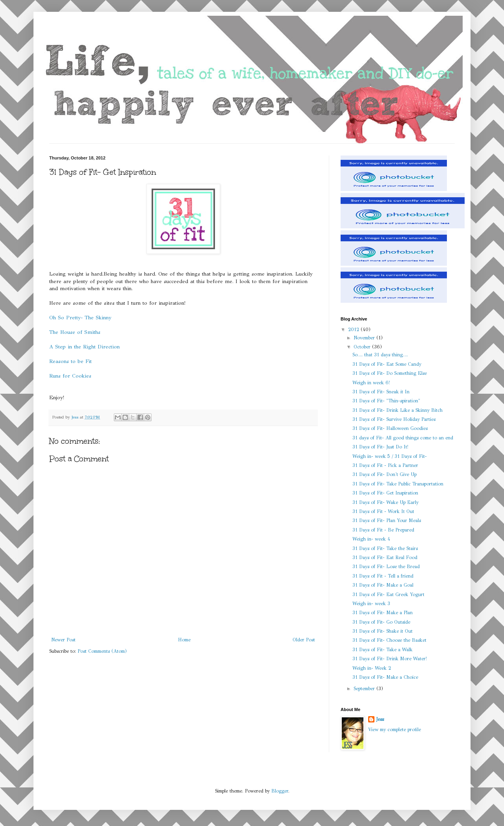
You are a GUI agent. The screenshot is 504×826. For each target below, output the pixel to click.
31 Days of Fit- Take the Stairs (385, 548)
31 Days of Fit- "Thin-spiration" (386, 401)
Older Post (304, 640)
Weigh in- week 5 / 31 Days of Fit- (390, 456)
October (363, 347)
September (365, 689)
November (365, 338)
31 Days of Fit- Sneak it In (381, 392)
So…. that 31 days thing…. (380, 355)
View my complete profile (395, 730)
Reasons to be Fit (70, 361)
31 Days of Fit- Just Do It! (380, 447)
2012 (354, 330)
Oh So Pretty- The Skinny (80, 318)
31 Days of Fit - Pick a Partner (385, 465)
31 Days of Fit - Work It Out (383, 511)
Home (184, 640)
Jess (380, 719)
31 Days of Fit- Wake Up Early (385, 502)
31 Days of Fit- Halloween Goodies (390, 428)
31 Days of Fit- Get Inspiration (385, 493)
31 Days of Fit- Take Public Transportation (398, 484)
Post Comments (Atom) (102, 651)
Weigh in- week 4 (371, 539)
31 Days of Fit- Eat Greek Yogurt (388, 594)
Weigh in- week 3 (371, 604)
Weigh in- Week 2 (372, 668)
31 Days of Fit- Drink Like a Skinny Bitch (397, 410)
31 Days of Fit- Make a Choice (385, 677)
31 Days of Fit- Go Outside (381, 622)
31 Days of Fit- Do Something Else (390, 373)
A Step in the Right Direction (84, 347)
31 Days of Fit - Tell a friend (383, 576)
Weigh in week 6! (371, 383)
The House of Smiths (75, 332)
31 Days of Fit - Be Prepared (383, 530)
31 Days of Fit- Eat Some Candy (387, 364)
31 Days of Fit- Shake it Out (383, 631)
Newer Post (63, 640)
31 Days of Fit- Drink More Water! (390, 659)
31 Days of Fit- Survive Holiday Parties (394, 419)
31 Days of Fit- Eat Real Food (385, 557)
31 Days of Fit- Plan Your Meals (387, 520)
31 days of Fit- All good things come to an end (403, 438)
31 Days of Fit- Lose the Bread (386, 567)
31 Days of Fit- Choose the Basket (389, 640)
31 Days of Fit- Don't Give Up (384, 474)
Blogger (280, 791)
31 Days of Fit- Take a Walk (383, 650)
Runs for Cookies (70, 376)
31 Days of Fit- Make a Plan (383, 613)
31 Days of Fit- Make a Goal (383, 585)
